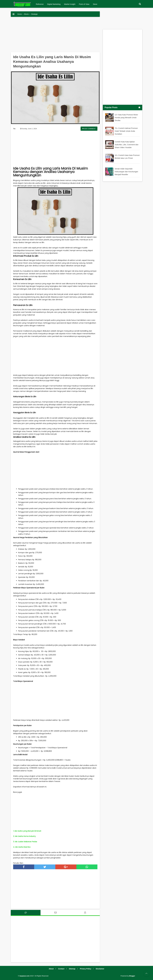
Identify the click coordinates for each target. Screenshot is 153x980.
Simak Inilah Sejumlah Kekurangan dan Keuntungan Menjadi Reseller (126, 171)
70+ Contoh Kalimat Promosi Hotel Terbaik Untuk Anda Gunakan (126, 131)
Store (95, 4)
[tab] (26, 913)
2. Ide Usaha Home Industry (24, 836)
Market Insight (70, 4)
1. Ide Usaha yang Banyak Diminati (27, 831)
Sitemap (72, 969)
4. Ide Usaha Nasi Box (22, 847)
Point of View (84, 4)
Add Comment (89, 129)
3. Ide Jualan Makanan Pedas (25, 842)
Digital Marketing (54, 4)
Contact (61, 969)
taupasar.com (25, 976)
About (51, 969)
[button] (140, 4)
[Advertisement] (55, 35)
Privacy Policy (86, 969)
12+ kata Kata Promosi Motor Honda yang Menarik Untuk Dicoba (126, 117)
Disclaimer (100, 969)
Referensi (40, 4)
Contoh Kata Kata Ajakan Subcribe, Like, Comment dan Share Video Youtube (127, 144)
